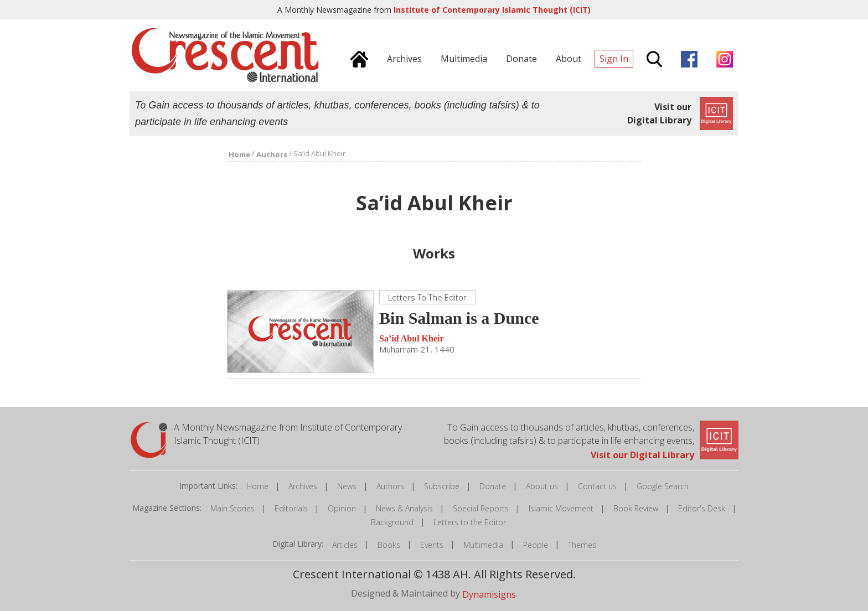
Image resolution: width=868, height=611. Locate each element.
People (536, 545)
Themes (582, 545)
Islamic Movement (561, 508)
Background (392, 522)
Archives (303, 486)
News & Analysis (404, 508)
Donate (493, 486)
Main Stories (232, 508)
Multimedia (483, 545)
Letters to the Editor (470, 522)
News (347, 486)
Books (389, 545)
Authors (390, 486)
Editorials (291, 508)
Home (257, 486)
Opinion (342, 508)
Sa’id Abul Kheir (411, 338)
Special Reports (481, 508)
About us (542, 486)
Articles (345, 545)
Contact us (597, 486)
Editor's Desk (702, 508)
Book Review (636, 508)
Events (432, 545)
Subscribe (442, 486)
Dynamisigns (489, 594)
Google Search (663, 486)
